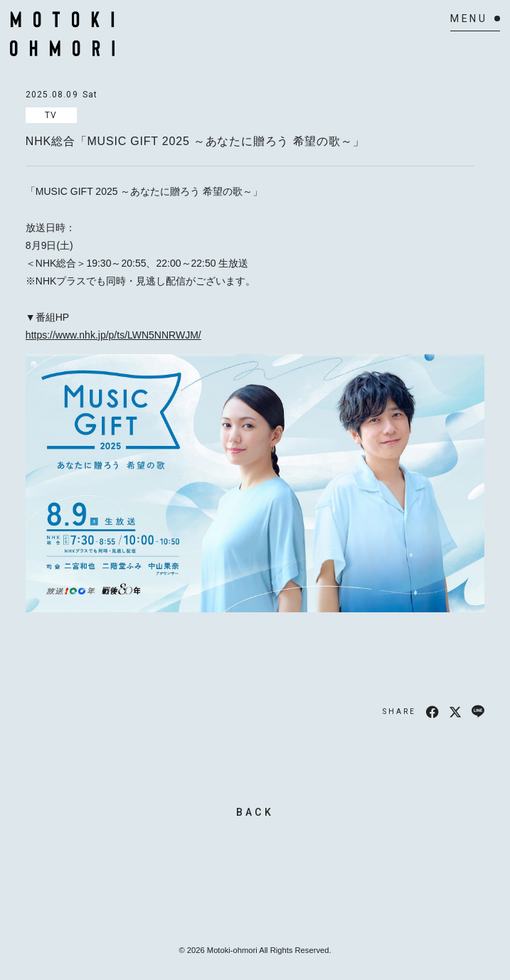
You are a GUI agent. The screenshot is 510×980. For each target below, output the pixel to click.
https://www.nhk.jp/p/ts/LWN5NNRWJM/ (113, 335)
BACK (255, 812)
